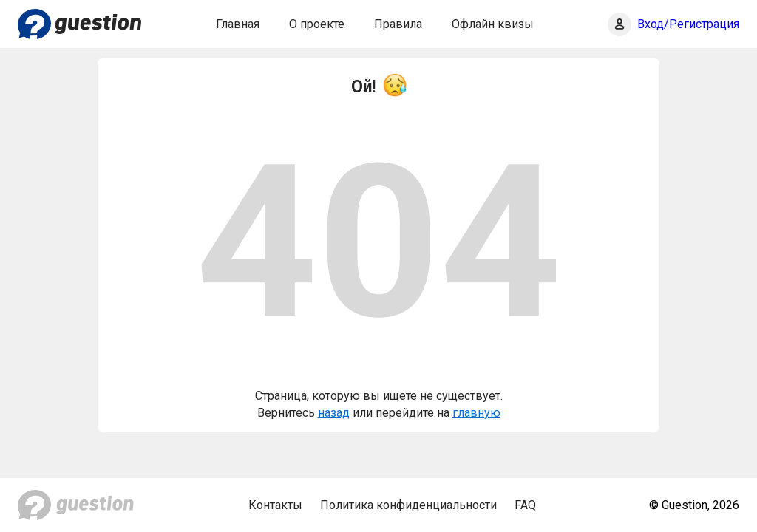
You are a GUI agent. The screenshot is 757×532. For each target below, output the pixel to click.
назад (334, 413)
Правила (398, 24)
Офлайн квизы (493, 24)
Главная (238, 24)
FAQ (525, 505)
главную (476, 413)
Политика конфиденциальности (408, 505)
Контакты (275, 505)
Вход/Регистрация (688, 24)
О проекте (317, 24)
